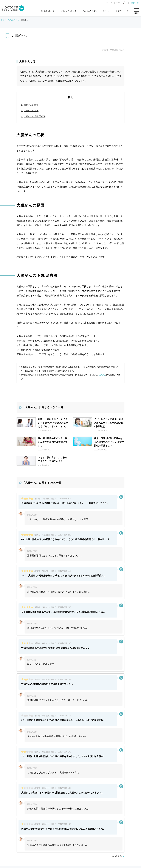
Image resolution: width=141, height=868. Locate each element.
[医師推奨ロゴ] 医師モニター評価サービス (38, 810)
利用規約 (83, 810)
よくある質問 (9, 810)
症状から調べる (69, 11)
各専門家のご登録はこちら (15, 815)
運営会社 (122, 810)
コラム (106, 11)
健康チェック (122, 11)
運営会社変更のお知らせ (31, 847)
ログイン (135, 3)
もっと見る (117, 769)
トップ (3, 20)
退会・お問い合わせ (68, 815)
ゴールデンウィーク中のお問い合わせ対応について (43, 832)
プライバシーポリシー (102, 810)
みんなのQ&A (90, 11)
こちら (102, 375)
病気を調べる (48, 11)
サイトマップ (67, 810)
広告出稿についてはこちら (43, 815)
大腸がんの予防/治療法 (35, 116)
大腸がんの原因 (31, 111)
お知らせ (10, 825)
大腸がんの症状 (31, 105)
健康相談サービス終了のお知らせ (35, 840)
